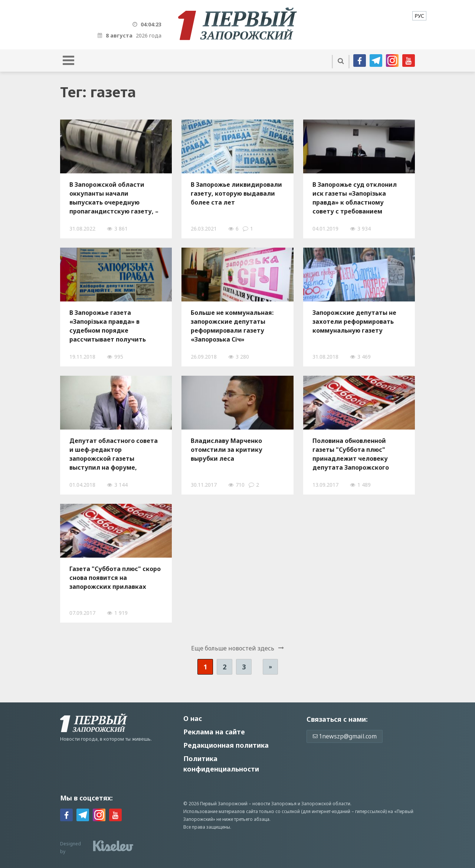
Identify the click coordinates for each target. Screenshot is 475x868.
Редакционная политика (226, 745)
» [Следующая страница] (270, 667)
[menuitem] (419, 16)
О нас (193, 718)
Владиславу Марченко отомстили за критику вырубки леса (227, 450)
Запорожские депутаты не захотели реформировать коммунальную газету (354, 322)
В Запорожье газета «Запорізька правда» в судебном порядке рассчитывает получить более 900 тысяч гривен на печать (111, 326)
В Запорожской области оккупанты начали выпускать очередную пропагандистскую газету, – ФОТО (114, 198)
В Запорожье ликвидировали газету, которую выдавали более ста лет (236, 193)
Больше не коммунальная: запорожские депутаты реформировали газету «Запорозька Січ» (232, 326)
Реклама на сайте (214, 732)
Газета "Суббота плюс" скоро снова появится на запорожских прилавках (115, 578)
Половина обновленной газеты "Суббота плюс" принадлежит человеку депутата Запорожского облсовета (351, 454)
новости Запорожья (274, 804)
